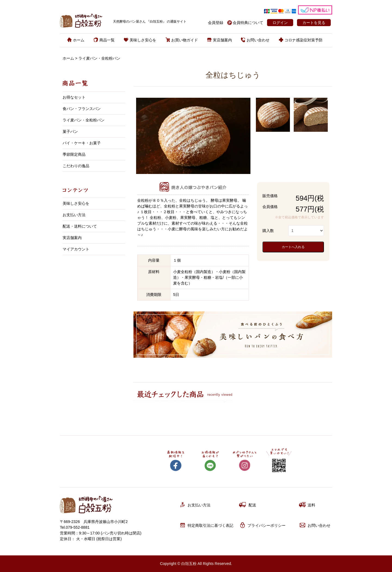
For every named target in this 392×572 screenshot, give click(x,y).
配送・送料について (80, 226)
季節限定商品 (74, 154)
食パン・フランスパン (82, 109)
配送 (248, 505)
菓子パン (70, 131)
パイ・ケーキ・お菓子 (82, 143)
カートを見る (314, 23)
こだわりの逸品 (76, 166)
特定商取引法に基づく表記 (206, 525)
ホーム (76, 40)
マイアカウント (76, 249)
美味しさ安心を (140, 40)
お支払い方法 (74, 215)
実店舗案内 (220, 40)
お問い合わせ (255, 40)
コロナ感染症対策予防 (301, 40)
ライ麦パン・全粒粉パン (99, 58)
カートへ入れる (293, 247)
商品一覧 (104, 40)
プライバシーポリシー (262, 525)
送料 (307, 505)
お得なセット (74, 97)
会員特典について (248, 23)
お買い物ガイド (182, 40)
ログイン (280, 23)
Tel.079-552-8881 (75, 527)
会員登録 (216, 23)
